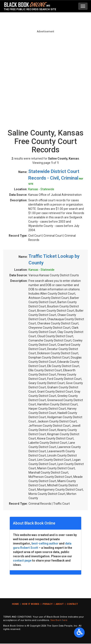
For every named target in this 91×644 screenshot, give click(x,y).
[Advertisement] (45, 79)
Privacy (48, 604)
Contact (72, 604)
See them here (59, 620)
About (60, 604)
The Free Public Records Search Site (30, 9)
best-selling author (45, 543)
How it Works (31, 604)
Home (15, 604)
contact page (22, 560)
